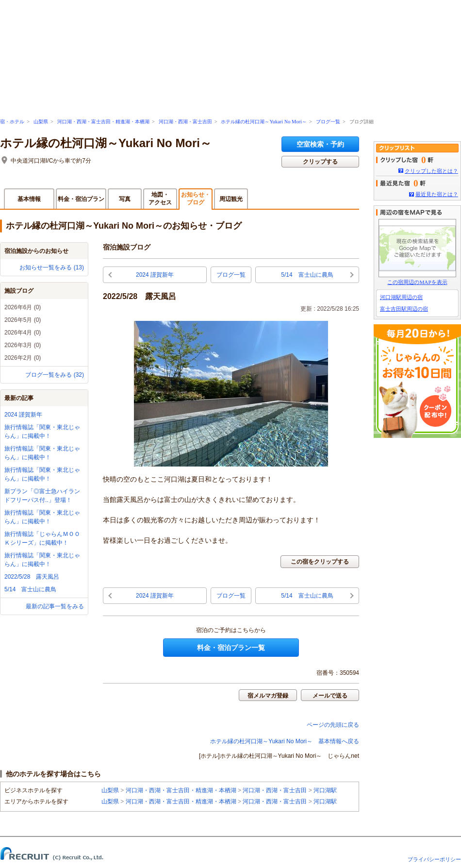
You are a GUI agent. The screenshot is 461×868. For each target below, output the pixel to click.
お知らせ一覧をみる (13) (52, 267)
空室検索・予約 (320, 144)
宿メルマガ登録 (268, 696)
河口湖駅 (325, 790)
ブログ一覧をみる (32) (55, 375)
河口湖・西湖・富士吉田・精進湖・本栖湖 (103, 122)
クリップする (320, 162)
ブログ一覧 (328, 122)
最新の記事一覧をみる (55, 606)
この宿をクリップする (320, 562)
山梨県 (41, 122)
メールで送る (330, 696)
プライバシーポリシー (434, 859)
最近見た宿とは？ (437, 194)
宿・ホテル (12, 122)
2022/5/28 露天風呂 (32, 577)
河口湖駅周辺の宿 (401, 297)
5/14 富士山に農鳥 (30, 589)
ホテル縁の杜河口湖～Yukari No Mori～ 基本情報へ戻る (285, 741)
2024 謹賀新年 (23, 415)
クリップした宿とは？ (431, 171)
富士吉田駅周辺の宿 (404, 309)
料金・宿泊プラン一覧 (231, 648)
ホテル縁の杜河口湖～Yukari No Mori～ (263, 122)
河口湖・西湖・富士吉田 (185, 122)
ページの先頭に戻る (333, 725)
